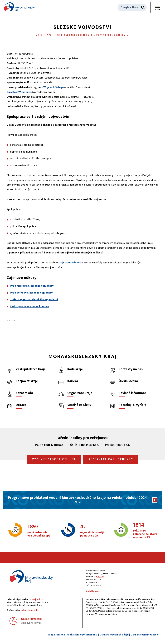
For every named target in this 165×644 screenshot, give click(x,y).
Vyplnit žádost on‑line (54, 459)
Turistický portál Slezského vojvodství (34, 299)
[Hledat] (143, 7)
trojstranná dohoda (70, 263)
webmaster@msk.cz (30, 610)
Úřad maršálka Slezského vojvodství (32, 286)
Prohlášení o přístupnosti (82, 635)
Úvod (39, 35)
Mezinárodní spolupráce (75, 35)
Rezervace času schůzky (111, 459)
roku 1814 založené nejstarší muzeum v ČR (145, 531)
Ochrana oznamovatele (145, 635)
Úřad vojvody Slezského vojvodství (32, 293)
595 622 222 (99, 577)
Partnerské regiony (111, 35)
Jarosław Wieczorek (19, 92)
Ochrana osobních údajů (114, 635)
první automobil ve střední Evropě (40, 531)
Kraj (50, 35)
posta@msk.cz (36, 599)
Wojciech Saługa (53, 87)
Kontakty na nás (93, 591)
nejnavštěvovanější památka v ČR (93, 531)
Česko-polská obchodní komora (29, 306)
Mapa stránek (57, 635)
